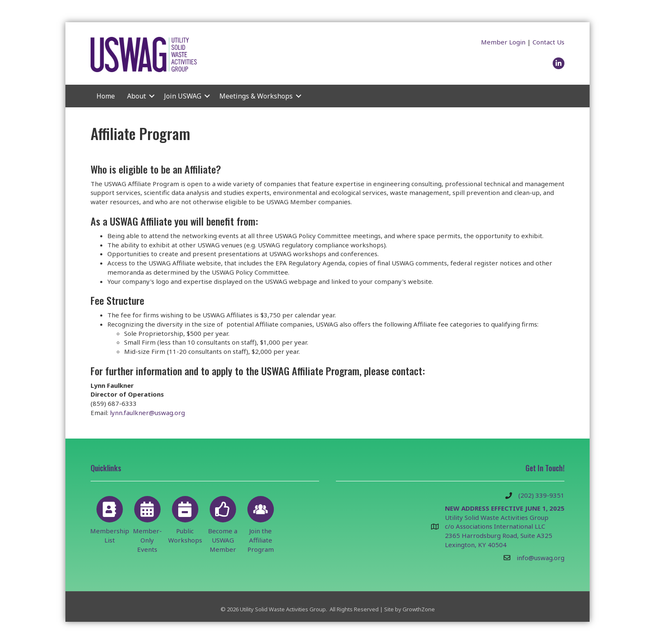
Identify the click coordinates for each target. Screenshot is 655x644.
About (136, 96)
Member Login (503, 42)
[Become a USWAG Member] (223, 523)
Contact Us (548, 42)
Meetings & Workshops (256, 96)
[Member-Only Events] (147, 523)
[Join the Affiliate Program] (261, 523)
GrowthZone (419, 609)
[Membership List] (110, 518)
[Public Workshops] (185, 518)
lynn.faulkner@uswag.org (147, 413)
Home (106, 96)
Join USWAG (183, 96)
